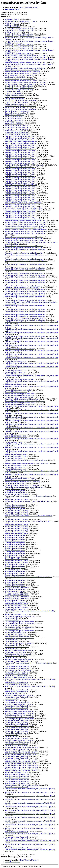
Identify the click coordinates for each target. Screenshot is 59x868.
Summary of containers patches (15, 489)
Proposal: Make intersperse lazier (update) (19, 390)
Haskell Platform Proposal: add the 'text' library (20, 136)
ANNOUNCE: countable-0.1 (14, 117)
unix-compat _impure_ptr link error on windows (21, 100)
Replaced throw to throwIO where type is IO (19, 650)
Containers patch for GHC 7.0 (15, 483)
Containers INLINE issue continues (16, 672)
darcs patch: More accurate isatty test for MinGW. (21, 142)
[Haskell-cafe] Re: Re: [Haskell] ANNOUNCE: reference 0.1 (25, 165)
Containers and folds (12, 618)
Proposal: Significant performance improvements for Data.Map (25, 56)
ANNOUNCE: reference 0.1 (14, 131)
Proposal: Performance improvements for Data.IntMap (23, 70)
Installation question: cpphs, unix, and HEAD (20, 75)
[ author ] (35, 7)
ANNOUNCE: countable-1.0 (14, 115)
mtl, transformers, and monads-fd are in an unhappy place (24, 208)
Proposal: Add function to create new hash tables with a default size (27, 464)
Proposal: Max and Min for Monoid (17, 494)
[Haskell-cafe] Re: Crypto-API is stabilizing (19, 29)
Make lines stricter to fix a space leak (17, 636)
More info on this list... (13, 9)
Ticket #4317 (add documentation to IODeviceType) (22, 288)
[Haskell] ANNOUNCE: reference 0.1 (17, 133)
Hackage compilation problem (15, 95)
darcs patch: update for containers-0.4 (17, 111)
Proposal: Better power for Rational (16, 661)
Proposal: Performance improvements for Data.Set (21, 21)
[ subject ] (28, 7)
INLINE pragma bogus (12, 557)
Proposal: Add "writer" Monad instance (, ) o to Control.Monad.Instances (29, 496)
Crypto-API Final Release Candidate (17, 102)
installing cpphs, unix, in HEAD (15, 77)
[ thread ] (22, 7)
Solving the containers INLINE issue (17, 588)
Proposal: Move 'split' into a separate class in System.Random (25, 249)
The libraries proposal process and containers (20, 616)
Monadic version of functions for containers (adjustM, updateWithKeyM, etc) (30, 789)
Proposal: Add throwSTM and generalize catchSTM (22, 747)
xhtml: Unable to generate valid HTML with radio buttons (24, 203)
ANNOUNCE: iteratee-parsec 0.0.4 (16, 108)
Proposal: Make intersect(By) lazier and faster (20, 379)
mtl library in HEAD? (12, 20)
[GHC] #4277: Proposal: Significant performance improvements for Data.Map (30, 611)
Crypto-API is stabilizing (13, 27)
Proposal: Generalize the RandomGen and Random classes (24, 253)
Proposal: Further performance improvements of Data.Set (23, 239)
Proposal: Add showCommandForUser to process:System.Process (26, 226)
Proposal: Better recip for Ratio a (16, 652)
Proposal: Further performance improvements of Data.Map (24, 237)
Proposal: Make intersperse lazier (16, 361)
